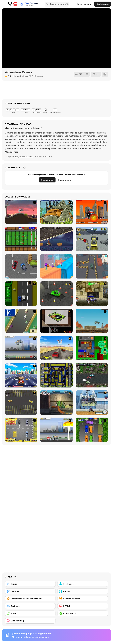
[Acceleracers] (56, 375)
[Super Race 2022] (21, 266)
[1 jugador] (30, 584)
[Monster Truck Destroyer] (92, 212)
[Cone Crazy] (56, 294)
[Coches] (83, 591)
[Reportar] (96, 74)
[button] (12, 152)
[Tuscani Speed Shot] (56, 348)
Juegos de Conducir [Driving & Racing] (24, 156)
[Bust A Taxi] (21, 294)
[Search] (47, 4)
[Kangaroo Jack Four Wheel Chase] (92, 321)
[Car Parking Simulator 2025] (92, 266)
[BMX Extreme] (56, 403)
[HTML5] (83, 606)
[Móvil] (30, 613)
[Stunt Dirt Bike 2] (56, 212)
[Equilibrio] (30, 606)
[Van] (21, 321)
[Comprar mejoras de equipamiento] (30, 599)
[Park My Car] (21, 430)
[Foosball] (21, 239)
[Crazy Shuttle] (92, 294)
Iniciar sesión (84, 4)
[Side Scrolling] (30, 621)
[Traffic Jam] (92, 348)
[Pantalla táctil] (83, 613)
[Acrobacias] (83, 584)
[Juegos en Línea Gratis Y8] (13, 4)
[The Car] (56, 321)
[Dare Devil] (92, 403)
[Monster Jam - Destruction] (21, 348)
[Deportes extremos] (83, 599)
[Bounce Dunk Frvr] (56, 266)
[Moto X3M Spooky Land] (56, 239)
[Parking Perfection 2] (92, 430)
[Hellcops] (21, 212)
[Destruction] (56, 430)
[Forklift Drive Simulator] (92, 239)
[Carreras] (30, 591)
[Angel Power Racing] (21, 375)
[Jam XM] (92, 375)
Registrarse (103, 4)
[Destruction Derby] (21, 403)
